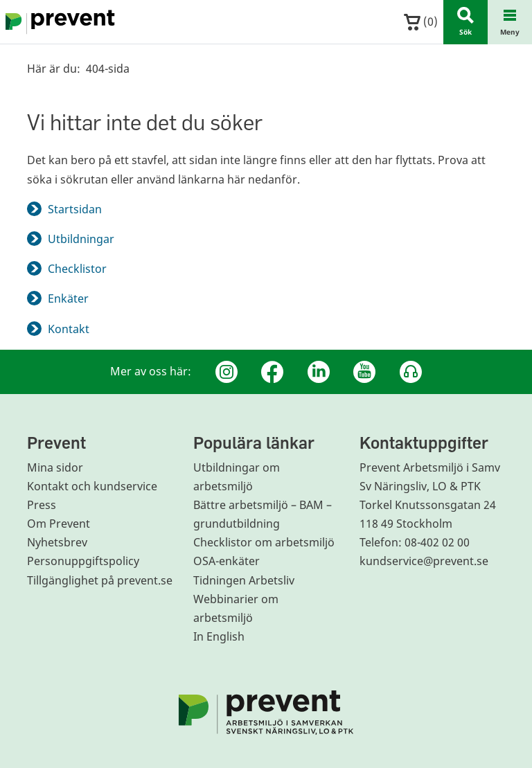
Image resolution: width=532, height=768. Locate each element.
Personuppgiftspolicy (83, 561)
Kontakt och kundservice (92, 486)
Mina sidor (55, 467)
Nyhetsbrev (57, 542)
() (421, 22)
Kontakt (69, 329)
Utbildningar (81, 239)
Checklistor (77, 269)
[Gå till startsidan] (57, 22)
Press (42, 505)
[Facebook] (272, 372)
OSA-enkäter (227, 561)
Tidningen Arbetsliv (244, 580)
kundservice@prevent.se (424, 561)
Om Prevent (59, 524)
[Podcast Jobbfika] (411, 372)
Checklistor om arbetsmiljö (264, 542)
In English (219, 636)
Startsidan (75, 209)
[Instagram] (227, 372)
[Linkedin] (319, 372)
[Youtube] (364, 372)
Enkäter (68, 298)
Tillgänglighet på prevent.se (100, 580)
